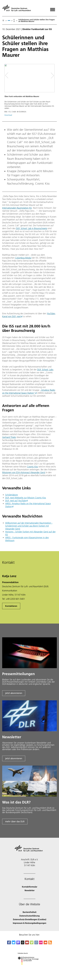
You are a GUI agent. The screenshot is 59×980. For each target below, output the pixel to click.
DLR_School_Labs (45, 370)
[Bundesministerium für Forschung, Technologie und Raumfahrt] (29, 967)
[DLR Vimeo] (32, 943)
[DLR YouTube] (27, 943)
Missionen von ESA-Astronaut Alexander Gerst (24, 472)
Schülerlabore (12, 495)
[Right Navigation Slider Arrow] (52, 76)
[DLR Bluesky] (14, 943)
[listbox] (9, 20)
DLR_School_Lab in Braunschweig (32, 228)
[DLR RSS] (50, 943)
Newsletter (30, 890)
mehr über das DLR (15, 821)
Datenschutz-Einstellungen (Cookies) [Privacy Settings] (30, 919)
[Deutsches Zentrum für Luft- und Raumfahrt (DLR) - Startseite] (18, 9)
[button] (29, 91)
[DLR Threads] (23, 943)
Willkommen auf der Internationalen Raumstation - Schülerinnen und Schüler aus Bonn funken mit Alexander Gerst (29, 526)
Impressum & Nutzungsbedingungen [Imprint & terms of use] (30, 923)
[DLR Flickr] (41, 943)
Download (8, 115)
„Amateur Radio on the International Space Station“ (29, 392)
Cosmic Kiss (32, 467)
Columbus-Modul (23, 258)
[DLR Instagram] (36, 943)
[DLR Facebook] (9, 943)
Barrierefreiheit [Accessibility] (29, 912)
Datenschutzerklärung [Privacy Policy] (29, 916)
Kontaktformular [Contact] (30, 887)
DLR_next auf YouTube (16, 501)
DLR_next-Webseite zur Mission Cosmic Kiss (26, 498)
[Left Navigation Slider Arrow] (8, 76)
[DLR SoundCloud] (45, 943)
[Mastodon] (18, 943)
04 (14, 20)
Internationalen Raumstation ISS (17, 208)
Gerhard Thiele (9, 437)
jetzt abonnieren (14, 693)
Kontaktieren (11, 606)
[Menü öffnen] (53, 9)
